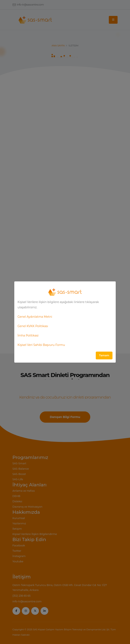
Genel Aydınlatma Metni (35, 317)
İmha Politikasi (28, 335)
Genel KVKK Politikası (33, 326)
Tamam (104, 355)
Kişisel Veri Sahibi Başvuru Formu (41, 345)
